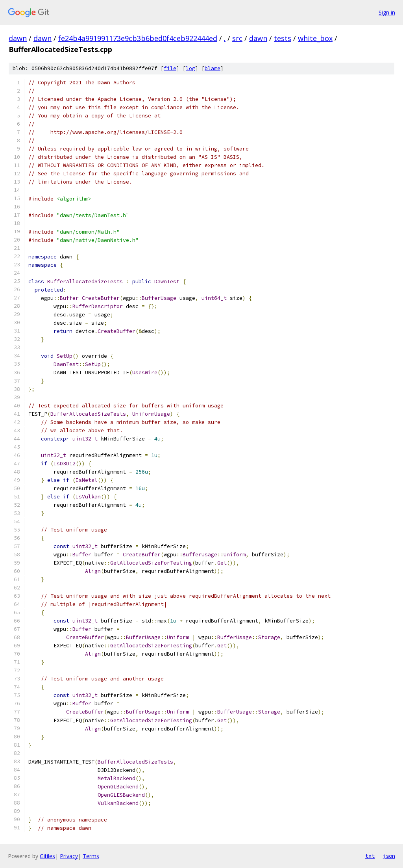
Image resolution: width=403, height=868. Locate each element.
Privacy (69, 856)
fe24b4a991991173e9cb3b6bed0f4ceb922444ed (138, 38)
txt (370, 856)
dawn (18, 38)
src (237, 38)
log (190, 68)
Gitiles (47, 856)
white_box (315, 38)
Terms (91, 856)
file (170, 68)
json (389, 856)
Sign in (387, 12)
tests (283, 38)
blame (213, 68)
